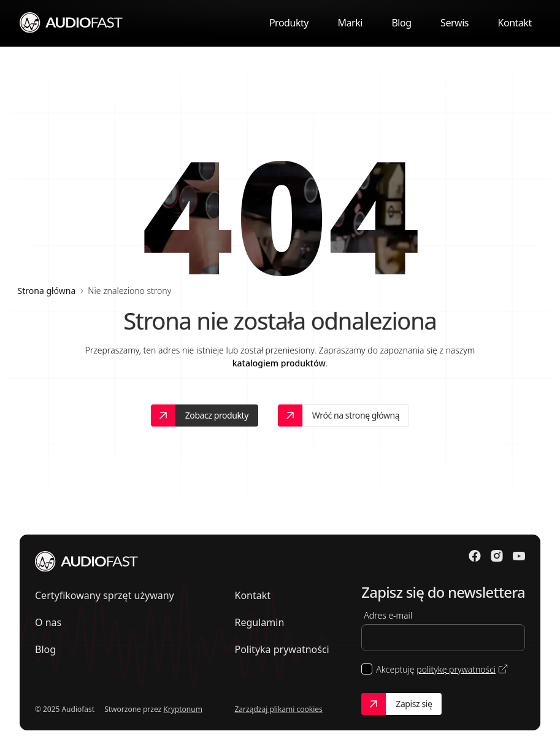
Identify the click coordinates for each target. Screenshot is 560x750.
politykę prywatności (456, 669)
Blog (401, 23)
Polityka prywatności (282, 649)
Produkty (289, 23)
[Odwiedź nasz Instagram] (497, 556)
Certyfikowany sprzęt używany (105, 595)
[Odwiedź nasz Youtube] (519, 556)
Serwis (455, 23)
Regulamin (260, 622)
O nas (48, 622)
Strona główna (47, 291)
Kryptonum (183, 709)
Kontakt (515, 23)
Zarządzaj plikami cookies (279, 709)
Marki (350, 23)
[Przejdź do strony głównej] (71, 22)
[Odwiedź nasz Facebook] (475, 556)
